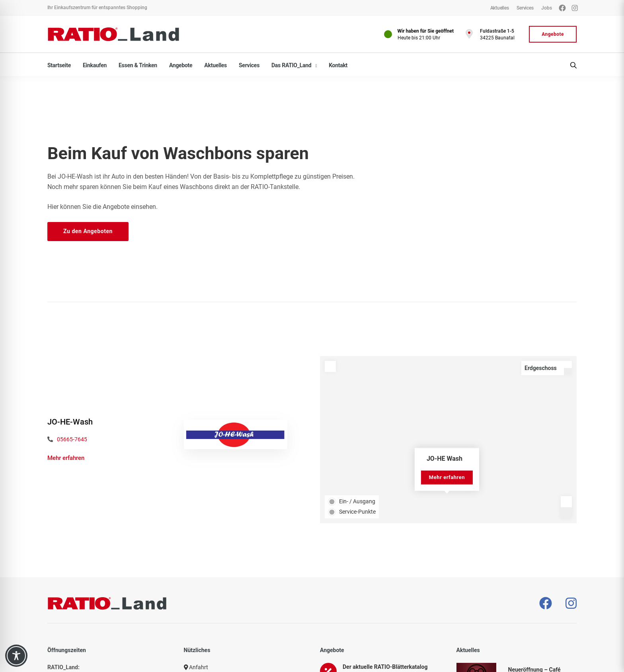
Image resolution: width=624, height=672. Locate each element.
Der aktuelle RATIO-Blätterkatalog (385, 667)
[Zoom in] (566, 502)
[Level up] (568, 364)
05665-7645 (72, 439)
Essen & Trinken (138, 65)
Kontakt (338, 65)
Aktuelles (215, 65)
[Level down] (568, 372)
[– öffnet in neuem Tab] (546, 603)
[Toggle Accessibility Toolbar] (16, 656)
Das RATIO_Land (291, 65)
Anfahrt (196, 667)
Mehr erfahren (66, 458)
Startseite (59, 65)
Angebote (181, 65)
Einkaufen (95, 65)
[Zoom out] (566, 513)
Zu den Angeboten (88, 231)
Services (249, 65)
